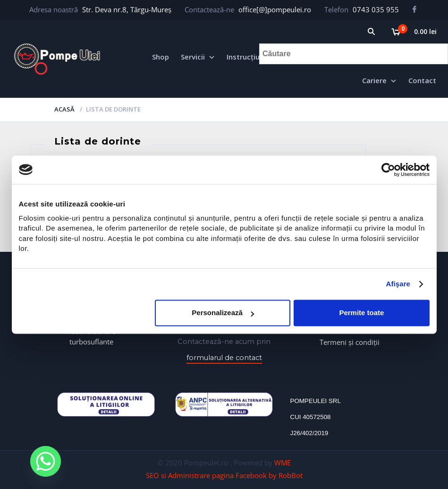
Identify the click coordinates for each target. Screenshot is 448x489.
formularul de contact (224, 358)
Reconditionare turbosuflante (91, 336)
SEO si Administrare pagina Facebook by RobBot (224, 475)
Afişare (398, 284)
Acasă (64, 109)
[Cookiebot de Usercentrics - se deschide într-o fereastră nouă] (388, 170)
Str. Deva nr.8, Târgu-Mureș (127, 9)
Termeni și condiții (350, 342)
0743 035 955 (376, 9)
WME (283, 463)
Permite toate (361, 313)
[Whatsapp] (46, 462)
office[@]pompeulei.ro (275, 9)
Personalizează (223, 313)
